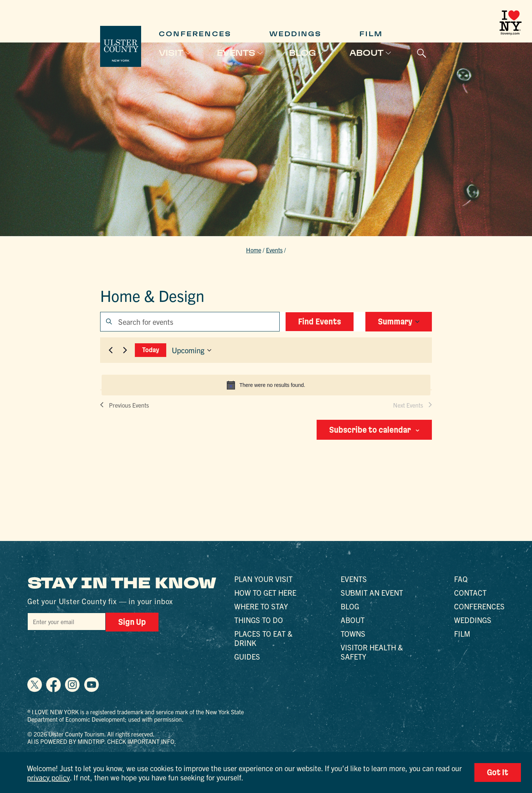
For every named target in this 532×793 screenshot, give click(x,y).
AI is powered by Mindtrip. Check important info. (102, 741)
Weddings (296, 34)
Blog (302, 53)
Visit (171, 53)
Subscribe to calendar (370, 430)
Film (371, 34)
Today (151, 350)
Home (254, 250)
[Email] (66, 622)
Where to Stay (261, 606)
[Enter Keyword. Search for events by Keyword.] (190, 322)
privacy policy (48, 777)
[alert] (266, 385)
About (366, 53)
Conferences (195, 34)
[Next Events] (125, 350)
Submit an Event (372, 593)
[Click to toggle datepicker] (192, 350)
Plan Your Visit (263, 579)
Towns (353, 634)
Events (236, 53)
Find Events (320, 321)
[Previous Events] (110, 350)
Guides (247, 656)
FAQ (461, 579)
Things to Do (259, 620)
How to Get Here (265, 593)
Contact (470, 593)
